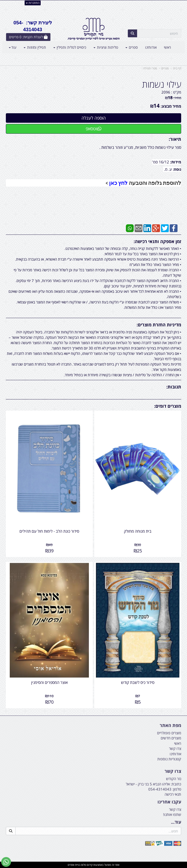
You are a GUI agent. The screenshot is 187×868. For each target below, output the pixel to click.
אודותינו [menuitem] (151, 47)
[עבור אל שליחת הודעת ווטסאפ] (6, 862)
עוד (13, 47)
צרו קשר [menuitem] (175, 748)
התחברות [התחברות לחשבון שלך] (33, 3)
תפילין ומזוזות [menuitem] (35, 47)
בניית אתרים (74, 865)
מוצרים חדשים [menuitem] (171, 738)
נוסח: (177, 169)
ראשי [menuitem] (167, 47)
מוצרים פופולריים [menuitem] (169, 733)
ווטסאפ (94, 129)
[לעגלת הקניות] (28, 37)
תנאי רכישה (173, 794)
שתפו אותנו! (172, 814)
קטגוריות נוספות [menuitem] (169, 759)
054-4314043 (160, 789)
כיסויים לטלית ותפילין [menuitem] (70, 47)
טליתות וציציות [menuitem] (106, 47)
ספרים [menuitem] (132, 47)
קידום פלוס (86, 865)
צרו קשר (175, 809)
